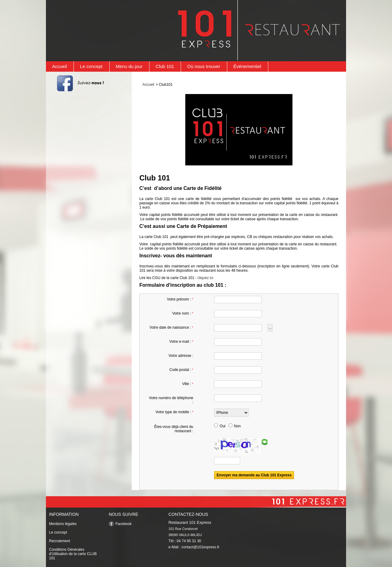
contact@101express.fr (201, 547)
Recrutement (60, 541)
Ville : (188, 384)
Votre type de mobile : (174, 412)
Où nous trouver (204, 66)
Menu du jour (129, 66)
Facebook (124, 524)
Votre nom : (183, 313)
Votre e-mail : (181, 342)
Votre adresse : (181, 356)
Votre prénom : (180, 299)
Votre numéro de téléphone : (171, 400)
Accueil (59, 66)
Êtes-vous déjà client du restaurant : (174, 429)
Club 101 (165, 66)
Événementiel (247, 66)
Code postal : (181, 370)
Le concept (91, 66)
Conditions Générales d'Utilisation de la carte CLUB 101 (73, 554)
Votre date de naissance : (171, 327)
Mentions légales (63, 524)
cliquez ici (205, 278)
